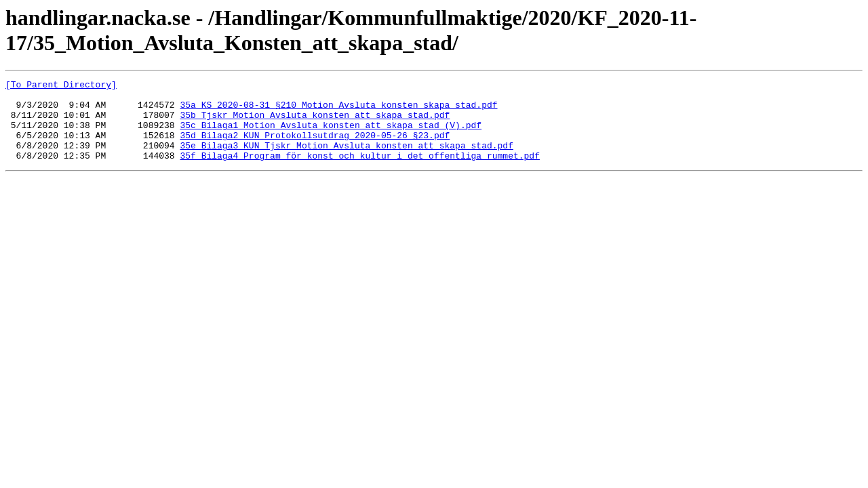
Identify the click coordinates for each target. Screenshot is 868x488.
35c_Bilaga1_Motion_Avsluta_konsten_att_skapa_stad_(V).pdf (331, 135)
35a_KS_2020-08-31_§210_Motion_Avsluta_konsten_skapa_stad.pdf (338, 110)
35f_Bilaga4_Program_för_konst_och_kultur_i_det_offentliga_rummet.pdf (359, 171)
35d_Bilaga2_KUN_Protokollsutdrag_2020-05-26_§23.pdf (315, 147)
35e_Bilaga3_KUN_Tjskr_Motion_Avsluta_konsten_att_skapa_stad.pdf (346, 159)
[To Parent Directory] (61, 86)
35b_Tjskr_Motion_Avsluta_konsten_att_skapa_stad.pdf (315, 123)
